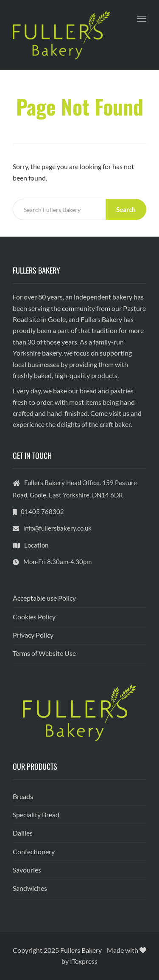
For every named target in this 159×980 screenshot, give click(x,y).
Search (126, 209)
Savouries (27, 870)
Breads (23, 796)
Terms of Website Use (44, 653)
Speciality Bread (36, 815)
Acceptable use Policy (44, 598)
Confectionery (34, 851)
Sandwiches (30, 888)
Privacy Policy (33, 635)
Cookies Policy (34, 617)
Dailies (23, 833)
